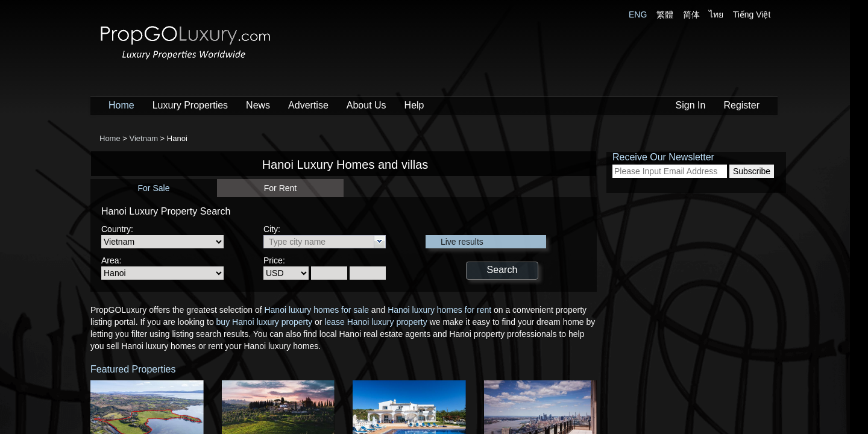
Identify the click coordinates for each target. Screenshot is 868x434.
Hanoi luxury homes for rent (439, 310)
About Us (366, 105)
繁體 (665, 14)
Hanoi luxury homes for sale (316, 310)
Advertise (308, 105)
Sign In (691, 105)
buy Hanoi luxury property (265, 322)
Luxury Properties (190, 105)
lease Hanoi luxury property (376, 322)
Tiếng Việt (752, 14)
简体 (691, 14)
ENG (638, 14)
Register (741, 105)
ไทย (716, 14)
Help (414, 105)
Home (121, 105)
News (258, 105)
